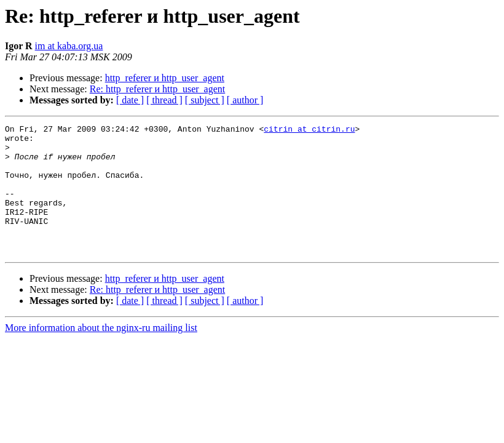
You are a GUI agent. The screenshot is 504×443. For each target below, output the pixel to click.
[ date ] (130, 100)
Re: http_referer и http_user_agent (157, 89)
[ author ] (245, 100)
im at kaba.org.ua (69, 46)
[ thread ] (164, 100)
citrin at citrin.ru (309, 130)
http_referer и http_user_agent (165, 78)
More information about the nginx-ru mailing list (101, 353)
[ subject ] (205, 100)
